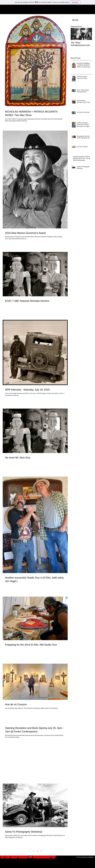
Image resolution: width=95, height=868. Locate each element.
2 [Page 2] (37, 851)
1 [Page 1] (33, 851)
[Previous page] (29, 851)
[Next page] (41, 851)
